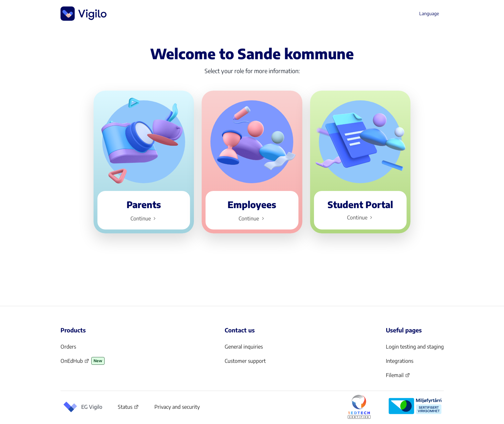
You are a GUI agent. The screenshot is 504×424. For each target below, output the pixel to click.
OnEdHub (75, 363)
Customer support (245, 361)
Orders (68, 347)
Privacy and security (177, 407)
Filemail (398, 377)
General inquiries (244, 347)
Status (128, 408)
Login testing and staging (415, 347)
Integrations (400, 361)
